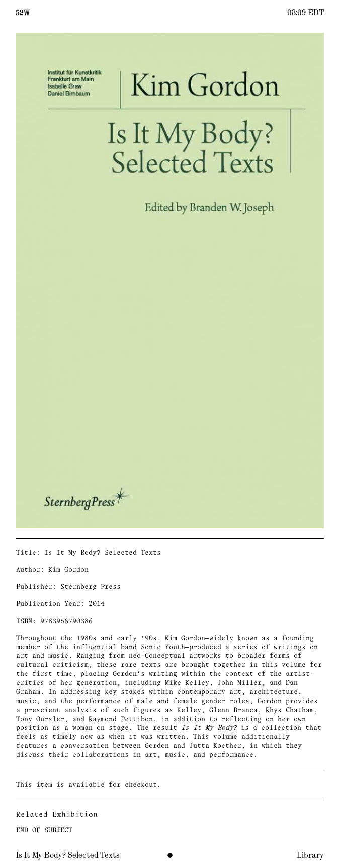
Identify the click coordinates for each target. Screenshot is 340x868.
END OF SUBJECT (44, 831)
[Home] (23, 12)
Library (310, 855)
